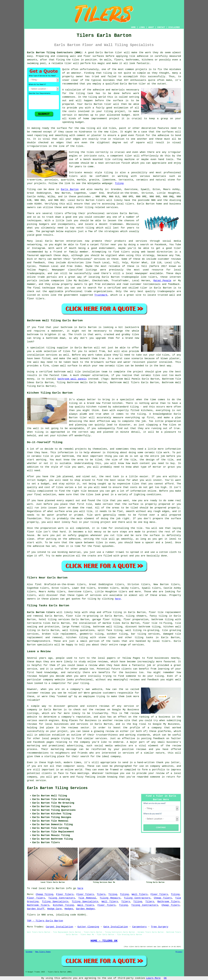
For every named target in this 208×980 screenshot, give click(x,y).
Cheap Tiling (44, 894)
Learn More (153, 978)
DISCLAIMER (174, 27)
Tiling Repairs (110, 898)
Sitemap (29, 952)
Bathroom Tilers (169, 902)
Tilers (101, 894)
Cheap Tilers (163, 898)
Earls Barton (70, 189)
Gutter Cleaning (88, 927)
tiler (119, 53)
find (38, 584)
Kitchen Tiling (63, 905)
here (118, 599)
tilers (73, 176)
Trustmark (101, 295)
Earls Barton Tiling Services (57, 788)
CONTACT (161, 27)
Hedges (69, 909)
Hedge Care (54, 909)
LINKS (142, 27)
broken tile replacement (59, 634)
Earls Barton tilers (41, 612)
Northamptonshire (39, 641)
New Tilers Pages (43, 952)
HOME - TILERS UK (104, 941)
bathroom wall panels (72, 379)
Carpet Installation (59, 927)
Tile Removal (87, 898)
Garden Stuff (36, 909)
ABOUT (151, 27)
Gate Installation (116, 927)
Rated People (162, 281)
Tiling (119, 183)
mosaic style (93, 173)
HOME (133, 27)
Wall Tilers (140, 894)
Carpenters (139, 927)
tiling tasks (144, 638)
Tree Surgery (160, 927)
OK (165, 978)
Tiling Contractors (62, 898)
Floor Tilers (65, 894)
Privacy (179, 952)
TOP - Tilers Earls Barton (45, 921)
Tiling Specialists (55, 902)
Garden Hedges (85, 909)
